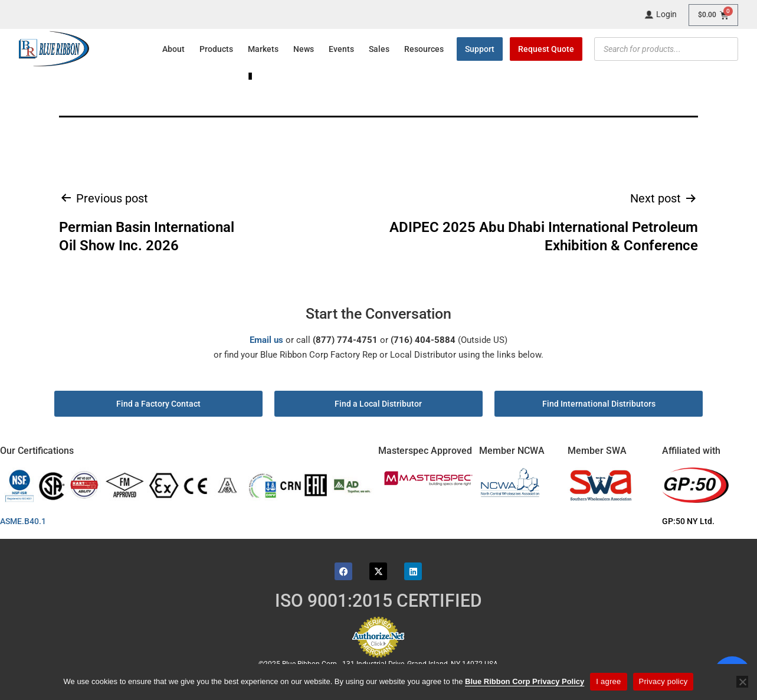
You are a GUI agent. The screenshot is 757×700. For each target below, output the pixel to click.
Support (480, 49)
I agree (608, 681)
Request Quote (546, 49)
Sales (379, 49)
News (304, 49)
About (173, 49)
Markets (263, 49)
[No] (742, 682)
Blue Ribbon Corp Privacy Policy (525, 681)
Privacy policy (663, 681)
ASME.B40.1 (27, 521)
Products (216, 49)
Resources (424, 49)
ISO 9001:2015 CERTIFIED (378, 601)
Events (341, 49)
